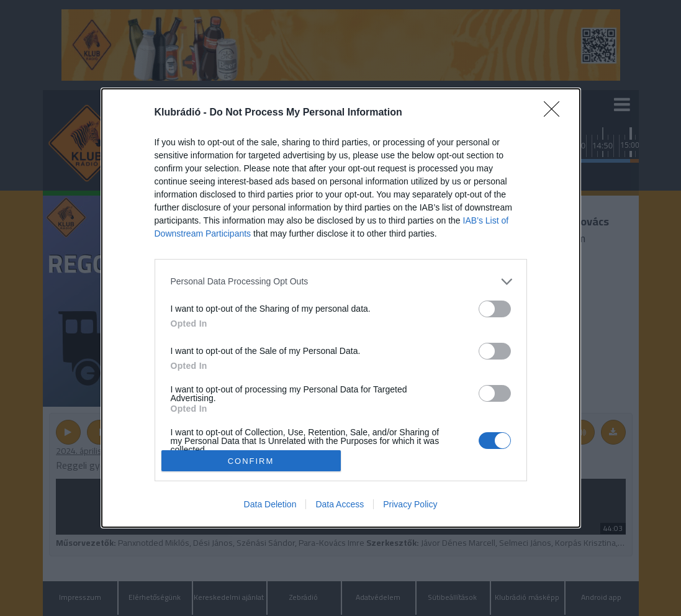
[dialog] (341, 308)
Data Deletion (270, 504)
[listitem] (341, 282)
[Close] (556, 113)
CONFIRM (251, 460)
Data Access (340, 504)
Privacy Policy (410, 504)
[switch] (495, 309)
